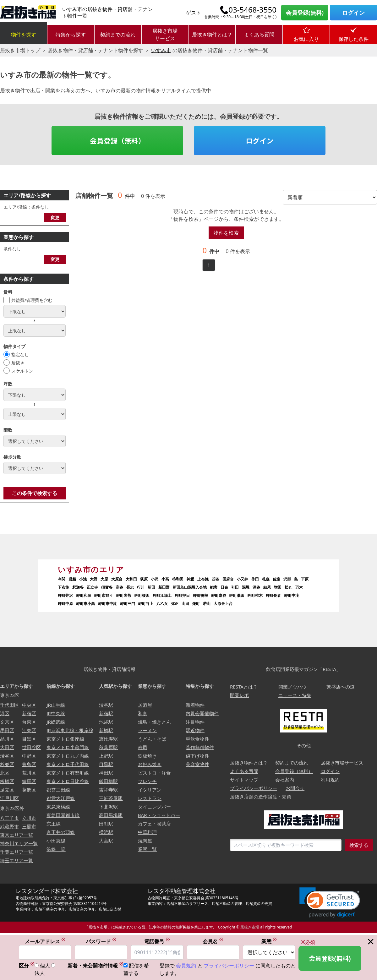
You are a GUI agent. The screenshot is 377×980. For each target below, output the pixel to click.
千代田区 (9, 705)
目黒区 (29, 739)
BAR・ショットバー (159, 815)
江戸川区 (9, 798)
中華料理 (147, 832)
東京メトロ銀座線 (65, 739)
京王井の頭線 (61, 832)
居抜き (18, 363)
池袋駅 (106, 722)
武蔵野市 (9, 826)
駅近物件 (195, 730)
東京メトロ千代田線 (68, 764)
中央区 (29, 705)
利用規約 (330, 780)
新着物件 (195, 705)
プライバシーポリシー (254, 788)
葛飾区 (29, 790)
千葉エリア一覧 (16, 852)
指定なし (20, 354)
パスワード (101, 942)
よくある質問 (259, 35)
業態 (269, 942)
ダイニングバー (154, 807)
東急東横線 (58, 807)
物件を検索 (226, 233)
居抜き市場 (250, 927)
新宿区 (29, 713)
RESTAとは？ (244, 687)
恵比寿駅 (108, 739)
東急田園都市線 (63, 815)
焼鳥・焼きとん (154, 722)
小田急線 (56, 841)
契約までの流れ (118, 35)
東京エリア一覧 (16, 835)
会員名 (213, 942)
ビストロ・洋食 (154, 773)
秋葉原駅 (108, 747)
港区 (5, 713)
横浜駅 (106, 832)
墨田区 (7, 730)
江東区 (29, 730)
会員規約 (186, 966)
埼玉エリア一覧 (16, 860)
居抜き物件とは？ (212, 35)
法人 (40, 973)
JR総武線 (56, 722)
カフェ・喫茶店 (154, 824)
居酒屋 (145, 705)
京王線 (54, 824)
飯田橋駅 (108, 781)
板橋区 (7, 781)
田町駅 (106, 824)
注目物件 (195, 722)
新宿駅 (106, 713)
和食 (143, 713)
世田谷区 (31, 747)
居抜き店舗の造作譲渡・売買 (261, 797)
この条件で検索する (35, 493)
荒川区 (29, 773)
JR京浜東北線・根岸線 (70, 730)
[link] (330, 903)
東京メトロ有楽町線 (68, 773)
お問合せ (295, 788)
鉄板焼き (147, 756)
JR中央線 (56, 713)
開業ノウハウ (292, 687)
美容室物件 (197, 764)
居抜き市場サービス (165, 35)
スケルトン (22, 371)
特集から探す (71, 35)
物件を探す (24, 35)
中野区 (29, 756)
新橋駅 (106, 730)
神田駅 (106, 773)
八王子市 (9, 818)
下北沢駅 (108, 807)
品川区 (7, 739)
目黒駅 (106, 764)
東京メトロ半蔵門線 (68, 747)
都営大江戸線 (61, 798)
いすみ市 (161, 50)
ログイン (353, 13)
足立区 (7, 790)
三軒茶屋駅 (111, 798)
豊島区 (29, 764)
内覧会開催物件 (202, 713)
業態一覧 (147, 849)
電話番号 (157, 942)
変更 (55, 218)
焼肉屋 (145, 841)
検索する (359, 845)
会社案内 (285, 780)
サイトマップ (244, 780)
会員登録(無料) (305, 13)
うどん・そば (152, 739)
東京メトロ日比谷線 (68, 781)
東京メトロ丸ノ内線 (68, 756)
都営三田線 (58, 790)
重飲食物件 (197, 739)
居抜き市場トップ (20, 50)
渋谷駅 (106, 705)
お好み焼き (150, 764)
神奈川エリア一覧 (19, 843)
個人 (45, 966)
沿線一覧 (56, 849)
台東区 (29, 722)
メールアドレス (45, 942)
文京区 (7, 722)
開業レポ (239, 695)
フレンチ (147, 781)
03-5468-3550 (252, 10)
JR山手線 (56, 705)
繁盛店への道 (341, 687)
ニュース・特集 (295, 695)
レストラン (150, 798)
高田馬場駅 (111, 815)
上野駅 (106, 756)
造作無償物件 (200, 747)
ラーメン (147, 730)
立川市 (29, 818)
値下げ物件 (197, 756)
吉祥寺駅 (108, 790)
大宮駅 (106, 841)
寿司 (143, 747)
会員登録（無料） (117, 140)
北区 (5, 773)
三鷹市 (29, 826)
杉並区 (7, 764)
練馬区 (29, 781)
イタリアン (150, 790)
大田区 (7, 747)
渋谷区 (7, 756)
